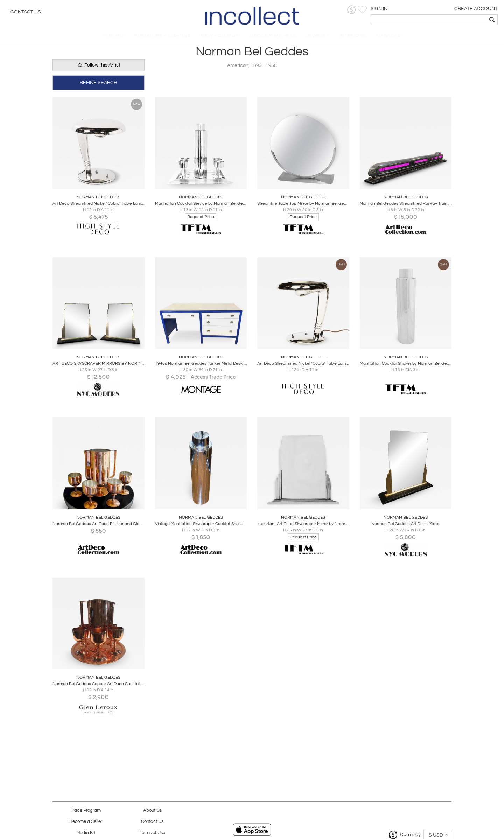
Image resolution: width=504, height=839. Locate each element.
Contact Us (26, 12)
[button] (390, 10)
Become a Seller (86, 822)
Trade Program (86, 810)
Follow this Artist (98, 68)
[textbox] (448, 20)
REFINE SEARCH (99, 85)
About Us (152, 810)
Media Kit (86, 833)
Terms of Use (152, 833)
